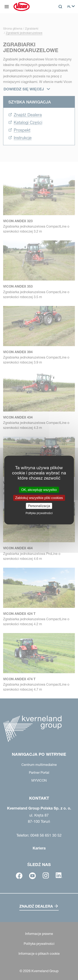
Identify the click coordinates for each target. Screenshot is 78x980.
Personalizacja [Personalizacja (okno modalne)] (39, 506)
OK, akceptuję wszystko (39, 489)
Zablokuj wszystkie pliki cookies (39, 498)
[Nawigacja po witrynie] (7, 7)
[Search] (60, 7)
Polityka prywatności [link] (39, 513)
